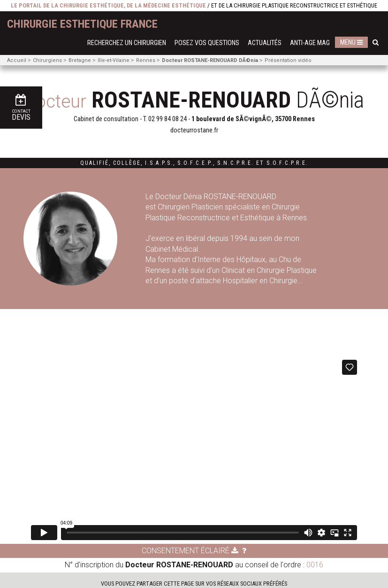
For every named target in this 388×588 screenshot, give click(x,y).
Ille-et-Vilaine (114, 60)
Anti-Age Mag (310, 43)
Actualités (265, 43)
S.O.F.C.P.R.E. (287, 163)
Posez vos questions (207, 43)
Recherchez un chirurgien (127, 43)
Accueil (17, 60)
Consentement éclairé (190, 551)
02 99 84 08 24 (167, 119)
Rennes (146, 60)
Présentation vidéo (288, 60)
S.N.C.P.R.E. (236, 163)
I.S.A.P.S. (159, 163)
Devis (21, 108)
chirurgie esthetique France (82, 24)
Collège (127, 163)
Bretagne (80, 60)
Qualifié (95, 163)
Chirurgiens (47, 60)
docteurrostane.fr (194, 130)
